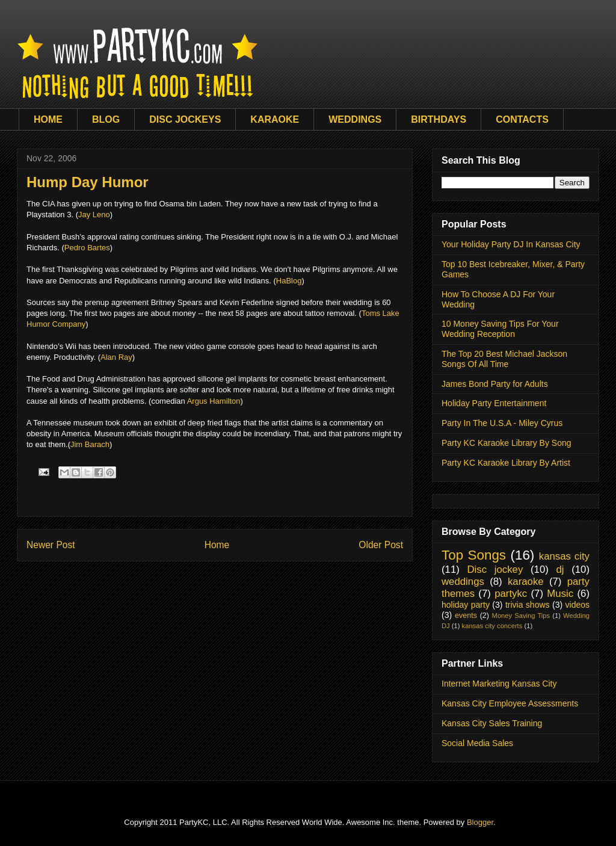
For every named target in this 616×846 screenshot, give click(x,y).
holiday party (466, 605)
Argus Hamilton (214, 401)
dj (560, 570)
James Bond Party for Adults (495, 384)
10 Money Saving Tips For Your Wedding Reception (500, 329)
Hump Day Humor (88, 182)
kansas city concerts (492, 626)
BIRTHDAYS (439, 119)
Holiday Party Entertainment (494, 403)
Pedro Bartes (87, 248)
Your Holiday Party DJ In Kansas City (511, 244)
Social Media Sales (477, 743)
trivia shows (528, 605)
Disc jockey (495, 570)
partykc (511, 594)
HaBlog (289, 281)
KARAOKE (275, 119)
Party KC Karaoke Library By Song (507, 443)
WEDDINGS (355, 119)
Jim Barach (90, 444)
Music (560, 594)
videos (577, 605)
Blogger (480, 822)
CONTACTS (522, 119)
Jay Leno (94, 215)
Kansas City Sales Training (492, 723)
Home (217, 545)
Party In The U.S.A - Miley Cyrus (502, 423)
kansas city (564, 556)
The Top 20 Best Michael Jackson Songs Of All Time (504, 359)
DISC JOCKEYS (185, 119)
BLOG (106, 119)
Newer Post (51, 545)
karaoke (526, 582)
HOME (48, 119)
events (466, 616)
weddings (463, 582)
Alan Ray (116, 357)
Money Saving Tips (521, 616)
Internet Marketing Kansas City (499, 684)
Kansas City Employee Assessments (510, 703)
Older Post (381, 545)
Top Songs (474, 555)
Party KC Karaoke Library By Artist (506, 463)
